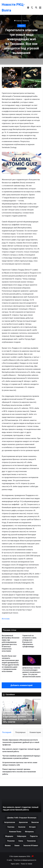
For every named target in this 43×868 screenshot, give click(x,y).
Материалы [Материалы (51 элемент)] (29, 832)
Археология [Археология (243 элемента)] (23, 822)
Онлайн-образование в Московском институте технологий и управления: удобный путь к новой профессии (21, 742)
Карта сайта (15, 864)
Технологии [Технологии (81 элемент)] (31, 841)
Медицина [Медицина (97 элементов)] (9, 836)
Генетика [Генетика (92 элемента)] (11, 827)
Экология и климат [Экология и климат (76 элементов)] (31, 846)
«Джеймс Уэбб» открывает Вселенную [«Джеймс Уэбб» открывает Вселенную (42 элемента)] (21, 818)
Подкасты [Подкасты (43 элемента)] (34, 836)
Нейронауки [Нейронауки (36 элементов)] (21, 836)
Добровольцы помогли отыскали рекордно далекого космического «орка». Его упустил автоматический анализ (32, 672)
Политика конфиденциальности (25, 860)
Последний (7, 732)
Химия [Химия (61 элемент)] (17, 846)
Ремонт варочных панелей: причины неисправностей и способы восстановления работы (19, 772)
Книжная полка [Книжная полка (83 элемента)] (15, 832)
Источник (6, 619)
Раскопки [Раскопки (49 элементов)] (11, 841)
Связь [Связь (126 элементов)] (21, 841)
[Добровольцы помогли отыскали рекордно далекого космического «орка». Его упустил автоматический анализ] (32, 660)
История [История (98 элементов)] (32, 827)
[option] (21, 712)
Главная (18, 21)
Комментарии (35, 732)
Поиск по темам (26, 864)
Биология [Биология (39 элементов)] (35, 822)
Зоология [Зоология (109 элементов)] (22, 827)
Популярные (20, 732)
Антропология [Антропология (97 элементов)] (10, 822)
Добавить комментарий (21, 685)
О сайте (10, 860)
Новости (26, 21)
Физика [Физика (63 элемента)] (8, 846)
